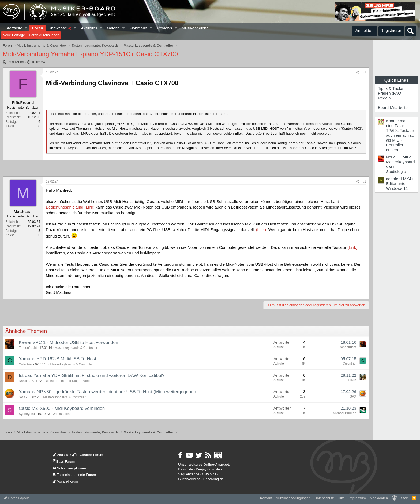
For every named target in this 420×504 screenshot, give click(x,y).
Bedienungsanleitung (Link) (71, 207)
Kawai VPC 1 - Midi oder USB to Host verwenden (68, 342)
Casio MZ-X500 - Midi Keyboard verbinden (62, 408)
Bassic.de (185, 469)
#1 (364, 72)
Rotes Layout (16, 498)
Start (405, 498)
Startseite (14, 28)
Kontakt (266, 498)
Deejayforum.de (208, 469)
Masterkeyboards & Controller (76, 348)
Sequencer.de (189, 474)
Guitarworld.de (189, 479)
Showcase (60, 28)
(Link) (261, 230)
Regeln (384, 98)
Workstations (62, 414)
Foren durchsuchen (44, 35)
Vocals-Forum (65, 481)
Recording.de (213, 479)
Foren (37, 28)
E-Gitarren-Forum (88, 455)
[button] (26, 28)
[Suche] (411, 31)
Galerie (113, 28)
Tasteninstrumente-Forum (74, 475)
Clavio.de (209, 474)
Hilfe (341, 498)
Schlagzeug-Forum (69, 468)
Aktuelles (89, 28)
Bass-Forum (64, 462)
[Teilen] (357, 73)
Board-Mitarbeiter (393, 107)
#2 (364, 181)
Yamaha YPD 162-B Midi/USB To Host (57, 359)
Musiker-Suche (195, 28)
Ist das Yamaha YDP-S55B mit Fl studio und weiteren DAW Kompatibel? (92, 375)
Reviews (165, 28)
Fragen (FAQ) (390, 93)
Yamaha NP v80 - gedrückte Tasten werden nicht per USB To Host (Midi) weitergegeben (107, 392)
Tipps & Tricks (391, 88)
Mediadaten (379, 498)
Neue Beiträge (14, 35)
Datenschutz (324, 498)
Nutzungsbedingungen (293, 498)
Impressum (357, 498)
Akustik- (61, 455)
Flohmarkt (138, 28)
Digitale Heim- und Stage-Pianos (68, 381)
